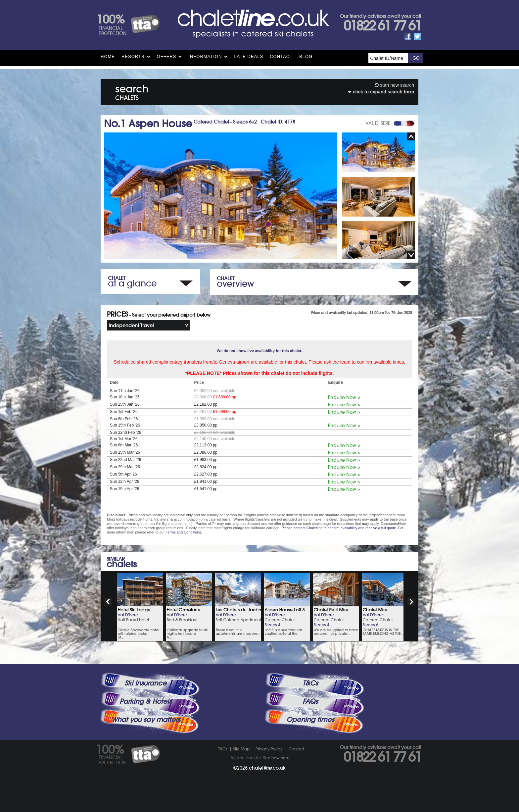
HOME (108, 56)
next (411, 602)
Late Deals (249, 56)
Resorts (133, 56)
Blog (306, 56)
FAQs (310, 701)
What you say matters (146, 720)
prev (108, 602)
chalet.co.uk (267, 768)
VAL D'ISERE (378, 123)
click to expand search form (381, 92)
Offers (167, 56)
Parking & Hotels (145, 701)
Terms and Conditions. (184, 532)
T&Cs (310, 683)
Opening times (310, 720)
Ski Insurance (145, 683)
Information (205, 56)
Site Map (241, 749)
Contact (281, 56)
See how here (276, 758)
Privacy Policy (269, 749)
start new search (394, 85)
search (132, 91)
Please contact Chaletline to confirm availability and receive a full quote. (339, 528)
